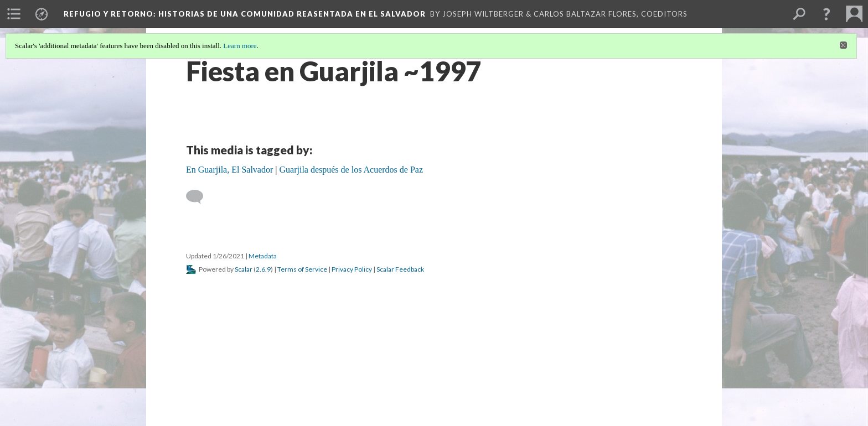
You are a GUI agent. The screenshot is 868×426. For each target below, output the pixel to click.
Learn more (240, 46)
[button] (826, 14)
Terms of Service (302, 269)
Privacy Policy (352, 269)
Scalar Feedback (400, 269)
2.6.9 (263, 269)
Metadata (263, 256)
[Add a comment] (200, 197)
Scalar (244, 269)
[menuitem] (14, 14)
